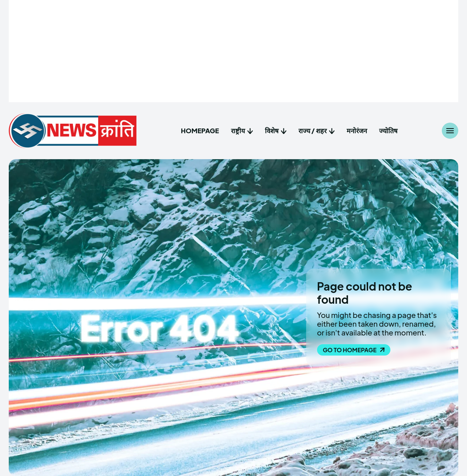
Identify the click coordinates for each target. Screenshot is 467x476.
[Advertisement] (233, 51)
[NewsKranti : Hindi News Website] (73, 131)
